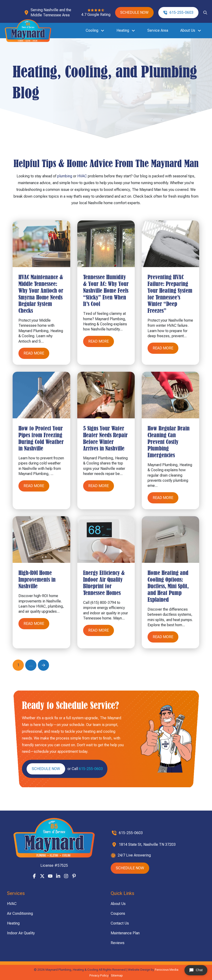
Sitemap (117, 975)
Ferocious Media (167, 970)
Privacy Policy (99, 975)
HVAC (82, 176)
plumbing (65, 176)
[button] (205, 13)
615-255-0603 (91, 769)
